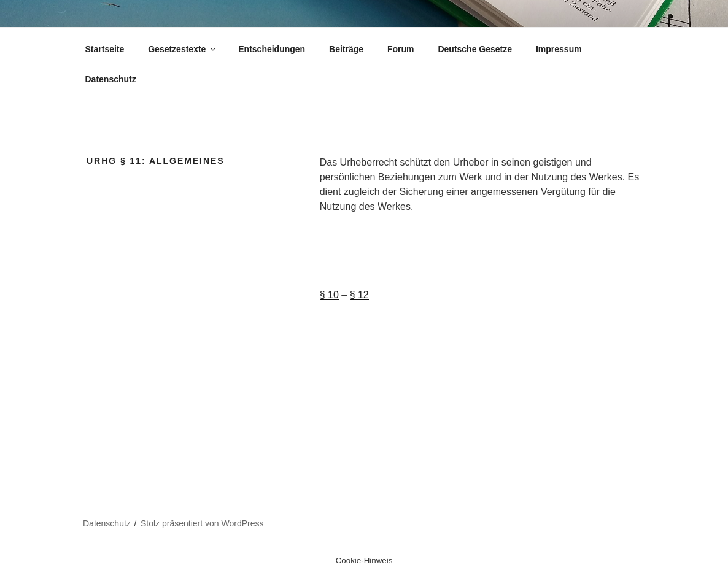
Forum (401, 49)
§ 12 (359, 295)
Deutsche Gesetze (475, 49)
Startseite (105, 49)
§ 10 (329, 295)
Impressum (559, 49)
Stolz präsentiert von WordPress (202, 523)
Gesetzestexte (183, 49)
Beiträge (346, 49)
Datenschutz (111, 79)
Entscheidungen (272, 49)
